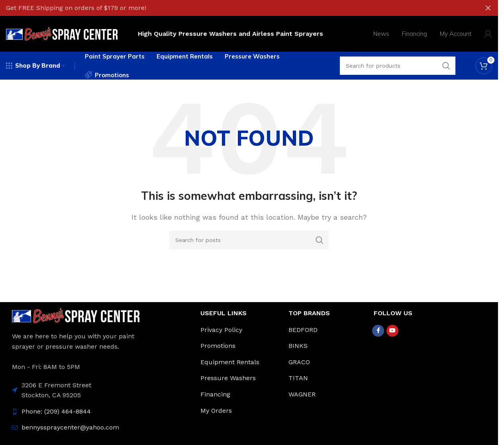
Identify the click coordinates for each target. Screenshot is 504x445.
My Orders (216, 411)
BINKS (298, 346)
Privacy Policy (221, 330)
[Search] (249, 240)
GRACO (299, 362)
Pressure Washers (228, 378)
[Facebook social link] (378, 331)
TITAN (298, 378)
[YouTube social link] (392, 331)
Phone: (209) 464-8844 (56, 411)
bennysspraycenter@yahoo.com (70, 427)
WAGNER (302, 394)
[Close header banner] (488, 8)
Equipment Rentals (230, 362)
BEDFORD (303, 330)
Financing (215, 394)
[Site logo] (62, 33)
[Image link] (76, 315)
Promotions (218, 346)
